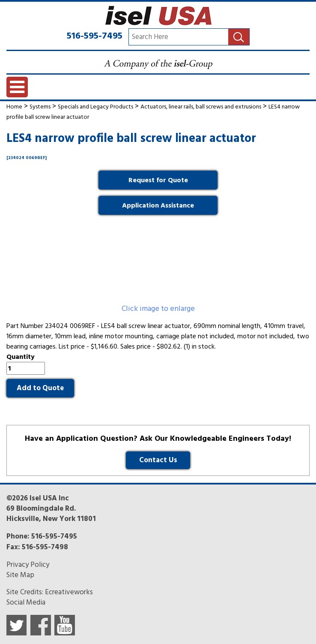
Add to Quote (40, 388)
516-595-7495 (95, 36)
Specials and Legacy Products (95, 107)
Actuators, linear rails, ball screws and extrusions (201, 107)
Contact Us (158, 460)
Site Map (20, 575)
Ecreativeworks (69, 592)
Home (14, 107)
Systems (40, 107)
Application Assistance (158, 205)
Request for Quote (158, 180)
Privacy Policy (28, 565)
